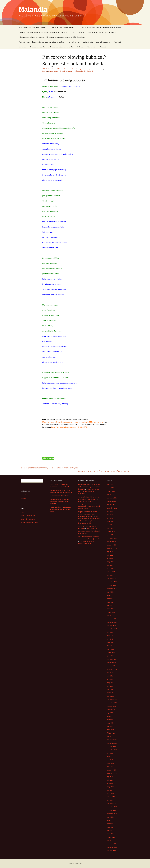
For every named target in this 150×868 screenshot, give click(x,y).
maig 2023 (110, 602)
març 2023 (110, 609)
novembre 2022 (112, 622)
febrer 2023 (111, 612)
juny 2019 (110, 760)
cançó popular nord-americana (93, 69)
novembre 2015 (112, 807)
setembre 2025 (112, 508)
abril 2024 (110, 565)
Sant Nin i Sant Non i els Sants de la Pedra (102, 32)
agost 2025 (111, 511)
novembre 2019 (112, 743)
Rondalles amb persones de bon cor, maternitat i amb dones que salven (60, 509)
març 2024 (110, 568)
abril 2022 (110, 646)
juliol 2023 (110, 595)
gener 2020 (111, 736)
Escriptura (22, 47)
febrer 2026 (111, 491)
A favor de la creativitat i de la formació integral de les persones (101, 27)
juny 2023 (110, 599)
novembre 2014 (112, 847)
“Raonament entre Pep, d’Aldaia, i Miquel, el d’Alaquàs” (89, 491)
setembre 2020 (112, 710)
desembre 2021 (112, 659)
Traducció (118, 42)
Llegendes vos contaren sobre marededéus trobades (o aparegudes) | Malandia (88, 514)
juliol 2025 (110, 515)
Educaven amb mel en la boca (59, 496)
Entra (23, 512)
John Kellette (63, 71)
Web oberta (91, 47)
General (67, 69)
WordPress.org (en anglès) (30, 522)
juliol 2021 (110, 676)
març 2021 (110, 689)
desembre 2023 (112, 579)
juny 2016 (110, 783)
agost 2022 (111, 632)
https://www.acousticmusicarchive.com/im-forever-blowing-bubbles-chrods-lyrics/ (73, 422)
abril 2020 (110, 726)
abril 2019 (110, 767)
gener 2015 (111, 840)
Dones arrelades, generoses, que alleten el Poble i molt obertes (89, 531)
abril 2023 (110, 605)
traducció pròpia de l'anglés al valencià (81, 71)
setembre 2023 (112, 589)
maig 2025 (110, 521)
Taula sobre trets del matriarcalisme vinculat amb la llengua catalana (41, 42)
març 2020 (110, 730)
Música (81, 32)
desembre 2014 (112, 844)
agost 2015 (111, 817)
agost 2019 (111, 753)
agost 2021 (111, 673)
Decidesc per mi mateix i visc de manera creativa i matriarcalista (51, 47)
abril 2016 (110, 790)
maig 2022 (110, 642)
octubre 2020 (111, 706)
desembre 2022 (112, 619)
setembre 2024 (112, 548)
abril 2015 (110, 830)
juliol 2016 (110, 780)
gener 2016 (111, 800)
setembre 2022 (112, 629)
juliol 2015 (110, 820)
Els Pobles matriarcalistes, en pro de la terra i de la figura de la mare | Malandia (89, 487)
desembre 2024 (112, 538)
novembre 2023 (112, 582)
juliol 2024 (110, 555)
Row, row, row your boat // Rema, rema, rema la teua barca (105, 471)
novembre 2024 (112, 542)
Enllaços (80, 47)
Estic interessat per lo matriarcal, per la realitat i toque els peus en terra (43, 32)
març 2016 (110, 793)
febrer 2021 (111, 693)
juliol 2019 (110, 757)
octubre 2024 (111, 545)
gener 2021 (111, 696)
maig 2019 (110, 763)
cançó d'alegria (78, 69)
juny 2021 (110, 679)
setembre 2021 (112, 669)
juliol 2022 (110, 636)
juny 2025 (110, 518)
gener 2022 (111, 656)
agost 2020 (111, 713)
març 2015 (110, 834)
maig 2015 (110, 827)
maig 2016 (110, 787)
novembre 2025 (112, 501)
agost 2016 (111, 777)
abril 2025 (110, 525)
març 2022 (110, 649)
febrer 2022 (111, 652)
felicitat (45, 71)
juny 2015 (110, 824)
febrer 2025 (111, 532)
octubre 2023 (111, 585)
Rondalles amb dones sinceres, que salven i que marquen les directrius (60, 501)
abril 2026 (110, 484)
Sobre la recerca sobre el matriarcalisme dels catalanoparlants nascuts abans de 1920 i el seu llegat (52, 37)
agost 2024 (111, 552)
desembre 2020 (112, 699)
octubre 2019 (111, 746)
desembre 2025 (112, 498)
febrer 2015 (111, 837)
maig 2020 (110, 723)
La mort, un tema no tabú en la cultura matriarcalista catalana (89, 42)
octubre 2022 (111, 626)
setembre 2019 (112, 750)
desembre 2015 (112, 804)
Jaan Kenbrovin (53, 71)
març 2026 (110, 488)
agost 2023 (111, 592)
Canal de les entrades (28, 516)
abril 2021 (110, 686)
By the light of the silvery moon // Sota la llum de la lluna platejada (49, 468)
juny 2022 (110, 639)
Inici (73, 32)
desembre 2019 (112, 740)
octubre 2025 (111, 505)
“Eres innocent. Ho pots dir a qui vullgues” (33, 27)
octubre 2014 (111, 851)
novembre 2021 (112, 662)
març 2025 (110, 528)
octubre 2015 (111, 810)
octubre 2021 (111, 666)
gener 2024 (111, 575)
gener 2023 (111, 615)
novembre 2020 (112, 703)
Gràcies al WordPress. (75, 864)
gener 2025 (111, 535)
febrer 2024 (111, 572)
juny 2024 (110, 558)
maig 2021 (110, 683)
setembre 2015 (112, 814)
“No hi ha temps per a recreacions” (63, 27)
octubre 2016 (111, 770)
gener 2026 (111, 495)
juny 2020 (110, 720)
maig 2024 (110, 562)
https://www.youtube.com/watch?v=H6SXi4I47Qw (70, 427)
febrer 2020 (111, 733)
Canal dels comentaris (28, 519)
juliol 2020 (110, 716)
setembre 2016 (112, 773)
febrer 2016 (111, 797)
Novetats (103, 47)
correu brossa (25, 495)
